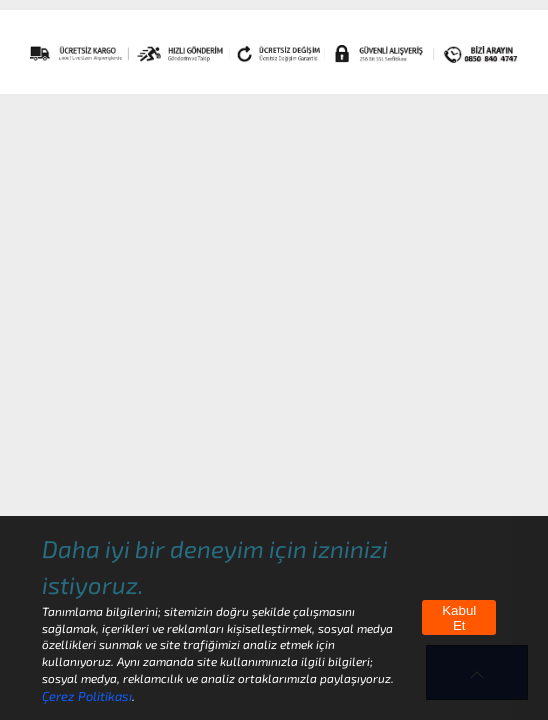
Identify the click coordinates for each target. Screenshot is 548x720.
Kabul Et (459, 618)
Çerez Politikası (87, 696)
